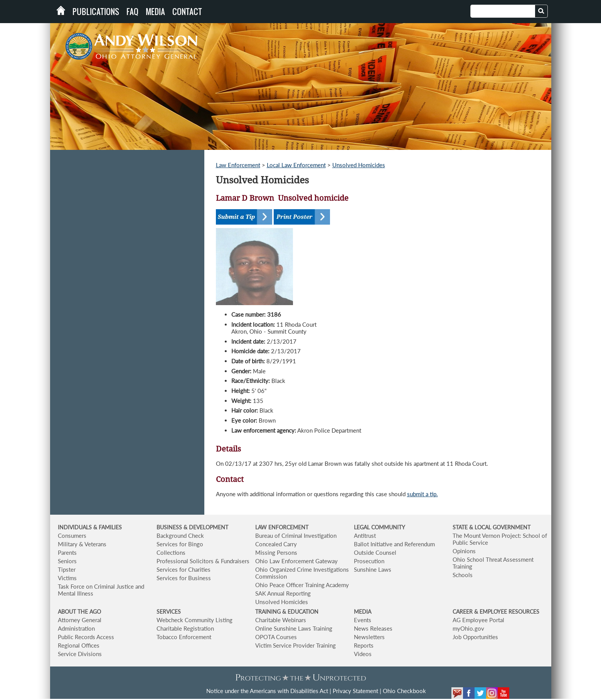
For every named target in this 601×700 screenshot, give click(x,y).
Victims (67, 578)
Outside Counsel (375, 552)
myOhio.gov (468, 628)
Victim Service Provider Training (295, 645)
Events (363, 620)
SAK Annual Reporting (283, 593)
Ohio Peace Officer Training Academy (302, 585)
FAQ (132, 12)
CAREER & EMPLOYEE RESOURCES (496, 612)
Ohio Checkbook (404, 691)
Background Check (180, 535)
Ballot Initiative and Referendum (394, 544)
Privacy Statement (355, 691)
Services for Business (184, 578)
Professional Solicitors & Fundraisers (203, 561)
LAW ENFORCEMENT (282, 527)
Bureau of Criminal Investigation (296, 535)
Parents (67, 552)
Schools (463, 575)
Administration (76, 628)
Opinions (464, 551)
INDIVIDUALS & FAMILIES (90, 527)
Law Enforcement (238, 165)
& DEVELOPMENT (206, 527)
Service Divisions (80, 654)
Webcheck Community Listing (194, 620)
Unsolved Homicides (359, 165)
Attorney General (80, 620)
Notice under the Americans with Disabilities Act (267, 691)
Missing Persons (276, 552)
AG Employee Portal (478, 620)
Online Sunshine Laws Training (294, 628)
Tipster (67, 569)
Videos (363, 654)
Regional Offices (79, 645)
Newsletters (369, 637)
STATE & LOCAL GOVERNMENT (492, 527)
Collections (171, 552)
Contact (187, 12)
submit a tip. (423, 494)
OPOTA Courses (276, 637)
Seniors (67, 561)
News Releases (373, 628)
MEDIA (363, 612)
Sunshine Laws (373, 569)
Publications (96, 12)
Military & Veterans (82, 544)
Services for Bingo (180, 544)
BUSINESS (170, 527)
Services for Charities (183, 569)
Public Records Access (86, 637)
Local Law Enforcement (296, 165)
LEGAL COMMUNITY (380, 527)
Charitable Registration (185, 628)
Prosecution (369, 561)
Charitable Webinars (281, 620)
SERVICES (169, 612)
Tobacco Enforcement (184, 637)
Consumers (72, 535)
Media (155, 12)
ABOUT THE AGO (79, 612)
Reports (364, 645)
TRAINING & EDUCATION (287, 612)
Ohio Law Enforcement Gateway (296, 561)
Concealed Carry (276, 544)
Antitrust (365, 535)
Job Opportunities (475, 637)
